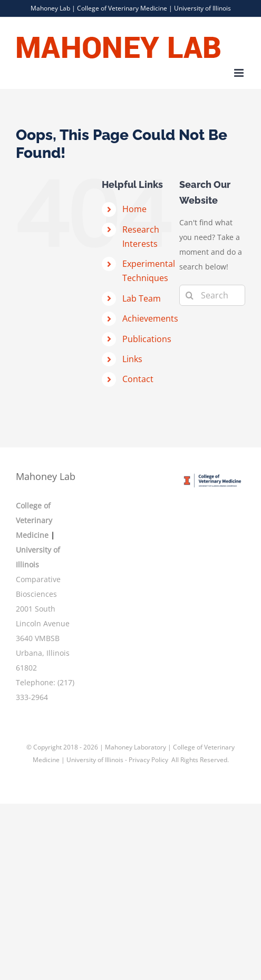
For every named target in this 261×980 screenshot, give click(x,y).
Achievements (150, 318)
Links (132, 359)
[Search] (190, 295)
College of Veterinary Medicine (122, 8)
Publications (147, 339)
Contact (138, 379)
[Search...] (212, 295)
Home (134, 209)
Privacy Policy (149, 760)
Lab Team (142, 298)
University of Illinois (202, 8)
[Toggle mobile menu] (240, 73)
